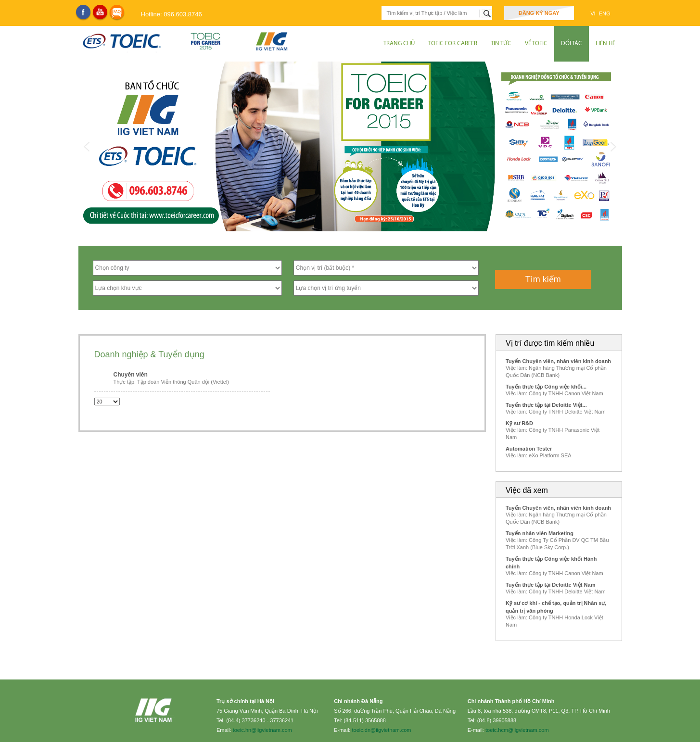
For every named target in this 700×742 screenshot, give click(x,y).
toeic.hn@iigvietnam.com (262, 730)
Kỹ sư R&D (519, 423)
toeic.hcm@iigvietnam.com (517, 730)
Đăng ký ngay (539, 13)
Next (614, 147)
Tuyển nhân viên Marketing (540, 533)
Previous (87, 147)
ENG (605, 13)
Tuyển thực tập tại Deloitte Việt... (546, 405)
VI (593, 13)
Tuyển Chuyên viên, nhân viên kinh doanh (558, 361)
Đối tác (572, 44)
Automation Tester (529, 449)
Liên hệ (605, 44)
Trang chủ (399, 44)
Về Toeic (536, 44)
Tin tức (501, 44)
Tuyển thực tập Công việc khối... (546, 387)
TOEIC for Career (453, 44)
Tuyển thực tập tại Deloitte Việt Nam (550, 585)
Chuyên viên (131, 375)
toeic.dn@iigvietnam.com (381, 730)
